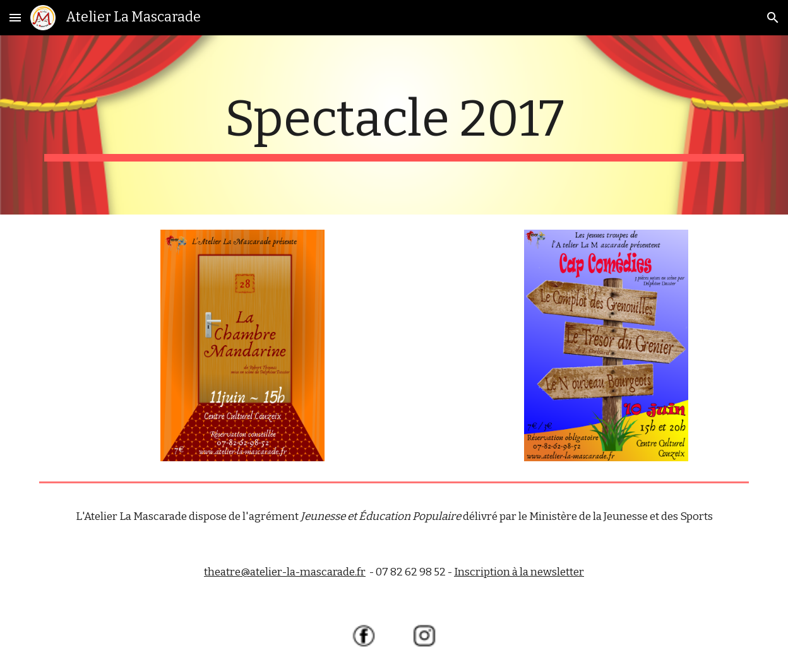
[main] (394, 125)
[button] (15, 17)
